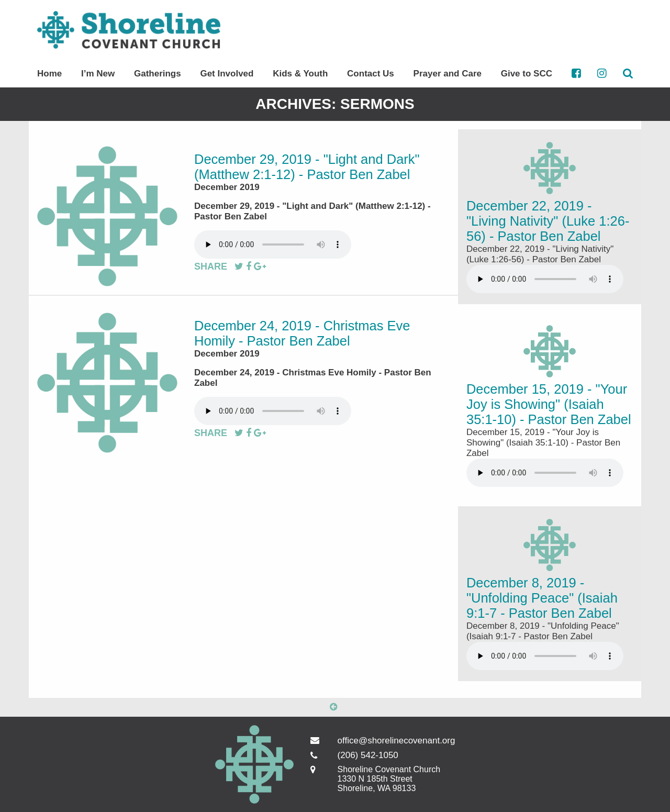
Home (49, 74)
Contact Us (371, 74)
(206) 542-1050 (368, 755)
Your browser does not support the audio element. (273, 244)
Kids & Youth (300, 74)
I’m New (98, 74)
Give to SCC (527, 74)
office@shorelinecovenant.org (383, 741)
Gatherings (158, 74)
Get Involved (227, 74)
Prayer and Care (448, 74)
